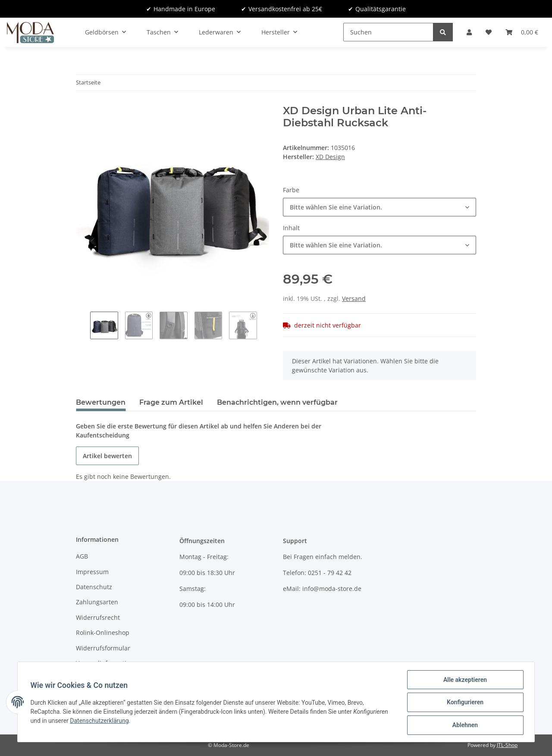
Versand (354, 298)
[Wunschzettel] (489, 32)
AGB (82, 556)
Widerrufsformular (103, 648)
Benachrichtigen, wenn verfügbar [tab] (277, 402)
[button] (469, 32)
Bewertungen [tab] (101, 402)
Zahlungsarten (97, 602)
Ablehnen (464, 725)
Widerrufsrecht (98, 617)
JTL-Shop (507, 745)
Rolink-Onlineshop (103, 633)
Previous (83, 326)
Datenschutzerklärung (100, 721)
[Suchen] (388, 32)
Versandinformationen (108, 663)
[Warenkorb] (522, 32)
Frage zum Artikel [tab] (171, 402)
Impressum (92, 572)
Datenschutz (94, 587)
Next (264, 326)
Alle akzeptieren (464, 681)
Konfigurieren (464, 703)
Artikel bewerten (107, 456)
